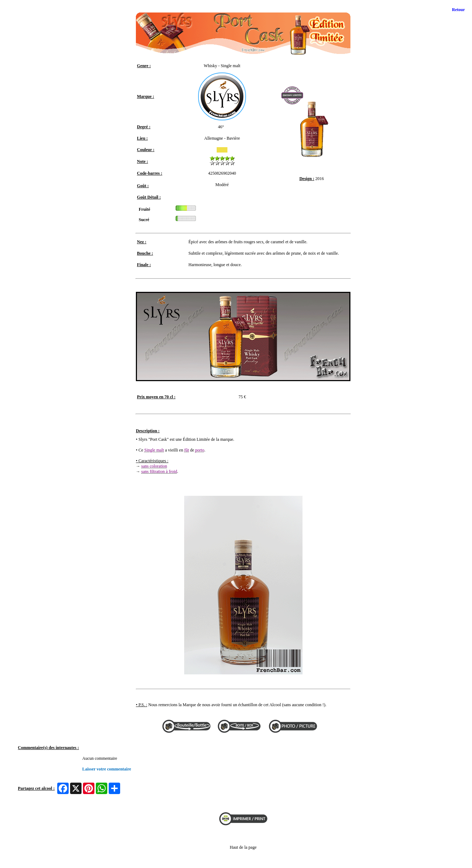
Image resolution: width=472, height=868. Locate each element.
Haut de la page (243, 847)
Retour (458, 10)
